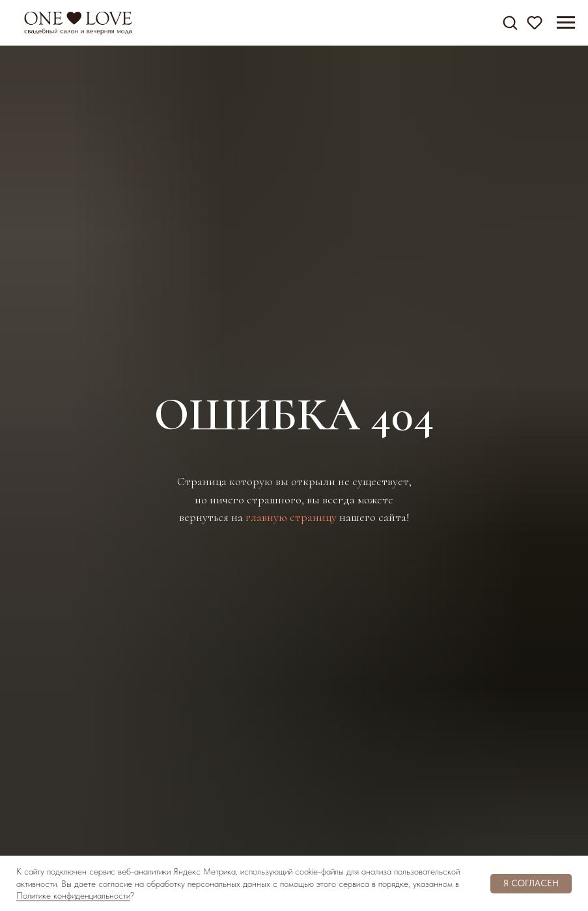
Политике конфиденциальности (73, 895)
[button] (510, 22)
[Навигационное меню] (566, 23)
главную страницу (291, 517)
